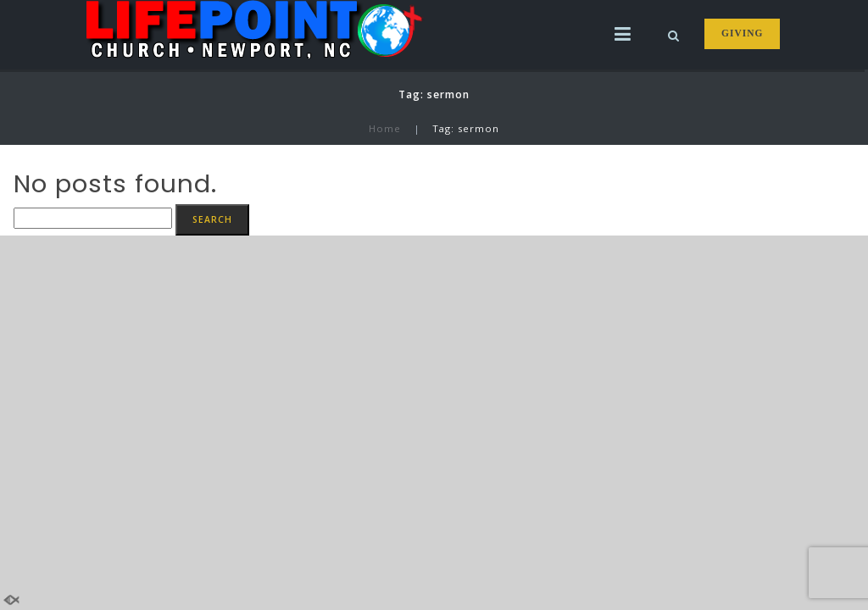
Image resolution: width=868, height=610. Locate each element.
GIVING (742, 33)
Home (385, 128)
